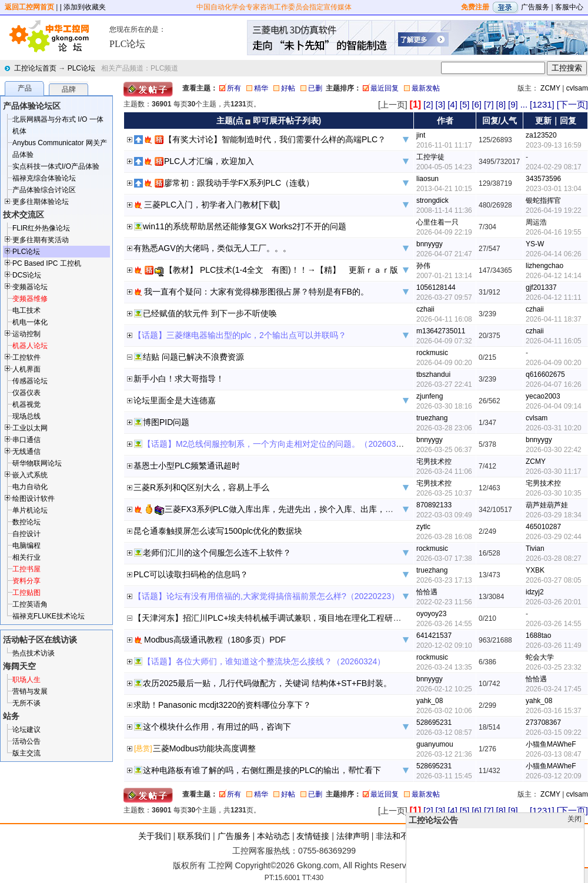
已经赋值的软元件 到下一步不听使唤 (210, 313)
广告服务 (535, 7)
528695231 (434, 723)
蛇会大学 (540, 657)
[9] (513, 104)
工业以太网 (30, 428)
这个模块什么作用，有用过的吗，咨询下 (217, 727)
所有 (234, 88)
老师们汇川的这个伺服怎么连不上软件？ (217, 553)
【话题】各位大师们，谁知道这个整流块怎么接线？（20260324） (264, 661)
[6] (477, 104)
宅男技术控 (434, 461)
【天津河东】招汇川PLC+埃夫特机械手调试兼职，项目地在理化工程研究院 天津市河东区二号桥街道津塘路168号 (341, 618)
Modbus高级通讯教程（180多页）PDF (215, 640)
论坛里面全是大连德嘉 (175, 400)
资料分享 (26, 581)
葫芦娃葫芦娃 (547, 505)
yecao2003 (543, 396)
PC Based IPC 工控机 (47, 263)
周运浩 (536, 222)
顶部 (557, 875)
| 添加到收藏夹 (83, 7)
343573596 (543, 179)
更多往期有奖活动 (41, 240)
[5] (465, 104)
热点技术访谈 (34, 653)
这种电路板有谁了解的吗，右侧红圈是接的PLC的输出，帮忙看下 (262, 770)
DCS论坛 (27, 275)
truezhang (432, 418)
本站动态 (273, 836)
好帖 (288, 88)
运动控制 (26, 334)
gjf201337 (541, 287)
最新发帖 (426, 88)
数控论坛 (26, 522)
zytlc (423, 527)
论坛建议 (26, 730)
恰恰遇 (427, 592)
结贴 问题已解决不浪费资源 (193, 357)
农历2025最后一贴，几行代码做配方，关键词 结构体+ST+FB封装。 (267, 683)
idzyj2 (535, 592)
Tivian (535, 548)
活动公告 (26, 741)
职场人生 (26, 680)
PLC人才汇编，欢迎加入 (209, 161)
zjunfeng (430, 396)
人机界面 (26, 369)
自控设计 (26, 534)
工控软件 (26, 357)
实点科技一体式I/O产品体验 (56, 166)
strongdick (432, 200)
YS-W (535, 244)
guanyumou (435, 744)
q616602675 (545, 374)
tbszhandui (433, 374)
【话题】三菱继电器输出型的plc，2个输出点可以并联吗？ (240, 335)
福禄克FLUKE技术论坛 (49, 616)
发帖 (576, 875)
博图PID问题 (166, 422)
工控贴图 (26, 593)
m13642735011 (441, 331)
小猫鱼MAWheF (551, 744)
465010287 (543, 527)
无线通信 (26, 451)
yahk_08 (430, 701)
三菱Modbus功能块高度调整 (205, 748)
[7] (489, 104)
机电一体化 (30, 322)
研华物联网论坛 (37, 463)
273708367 (543, 723)
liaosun (427, 179)
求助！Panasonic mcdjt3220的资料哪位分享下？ (222, 705)
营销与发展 (30, 691)
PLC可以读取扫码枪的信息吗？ (191, 574)
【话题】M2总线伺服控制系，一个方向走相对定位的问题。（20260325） (278, 444)
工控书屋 (26, 569)
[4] (452, 104)
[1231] (542, 104)
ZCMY (550, 88)
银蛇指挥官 (543, 200)
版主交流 (26, 753)
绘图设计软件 (34, 499)
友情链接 (313, 836)
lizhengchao (544, 266)
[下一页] (572, 104)
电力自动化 (30, 487)
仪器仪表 (26, 393)
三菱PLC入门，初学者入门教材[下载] (212, 205)
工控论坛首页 (35, 68)
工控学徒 (430, 157)
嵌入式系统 (30, 475)
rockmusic (432, 353)
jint (421, 135)
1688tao (538, 636)
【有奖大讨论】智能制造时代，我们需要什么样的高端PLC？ (275, 139)
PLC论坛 (81, 68)
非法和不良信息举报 (413, 836)
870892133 (434, 505)
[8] (501, 104)
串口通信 (26, 440)
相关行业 (26, 557)
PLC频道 (164, 68)
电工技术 (26, 310)
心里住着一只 (437, 222)
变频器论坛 (30, 287)
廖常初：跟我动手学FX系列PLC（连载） (239, 183)
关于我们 (155, 836)
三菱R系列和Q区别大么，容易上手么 (201, 487)
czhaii (425, 309)
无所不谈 (26, 703)
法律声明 (353, 836)
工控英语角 (30, 604)
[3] (441, 104)
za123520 (541, 135)
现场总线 (26, 416)
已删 (315, 88)
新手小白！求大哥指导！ (179, 379)
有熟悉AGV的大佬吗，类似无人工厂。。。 (212, 248)
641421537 (434, 636)
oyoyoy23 (431, 614)
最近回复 (385, 88)
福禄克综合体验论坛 (44, 178)
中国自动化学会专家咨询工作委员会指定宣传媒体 (274, 7)
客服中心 (569, 7)
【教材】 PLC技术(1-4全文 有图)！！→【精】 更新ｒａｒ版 (281, 270)
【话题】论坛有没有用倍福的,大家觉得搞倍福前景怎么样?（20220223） (266, 596)
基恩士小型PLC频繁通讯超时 (187, 466)
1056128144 (436, 287)
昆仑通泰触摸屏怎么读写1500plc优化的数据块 (218, 531)
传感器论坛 (30, 381)
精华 (261, 88)
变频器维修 (30, 299)
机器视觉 (26, 404)
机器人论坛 (30, 346)
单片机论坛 (30, 510)
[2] (428, 104)
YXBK (535, 570)
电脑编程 (26, 546)
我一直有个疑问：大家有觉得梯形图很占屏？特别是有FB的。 (256, 292)
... (524, 104)
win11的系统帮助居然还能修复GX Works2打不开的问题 (245, 226)
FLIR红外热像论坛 (41, 228)
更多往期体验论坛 (41, 202)
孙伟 (423, 266)
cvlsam (577, 88)
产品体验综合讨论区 (44, 190)
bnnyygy (430, 244)
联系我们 (194, 836)
